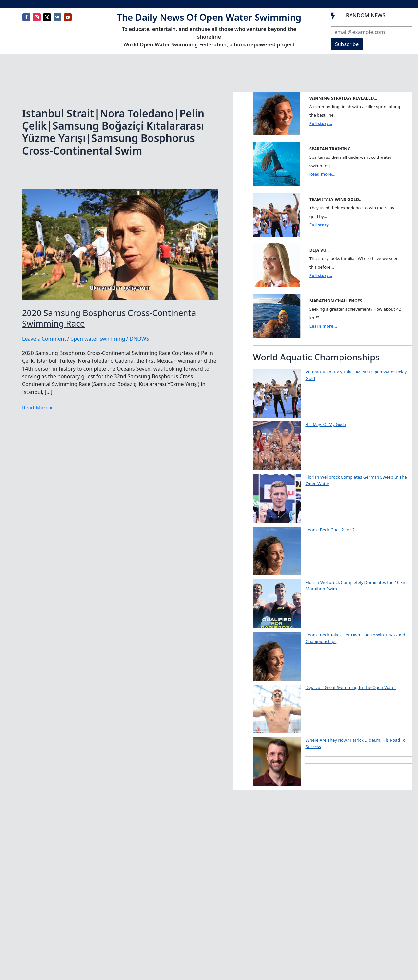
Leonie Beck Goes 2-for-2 (330, 530)
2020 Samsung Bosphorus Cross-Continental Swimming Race (110, 318)
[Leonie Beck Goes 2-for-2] (277, 551)
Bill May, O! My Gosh (326, 424)
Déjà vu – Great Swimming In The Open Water (351, 687)
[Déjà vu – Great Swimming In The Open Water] (277, 709)
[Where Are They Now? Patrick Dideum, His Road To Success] (277, 761)
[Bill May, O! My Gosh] (277, 446)
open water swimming (98, 339)
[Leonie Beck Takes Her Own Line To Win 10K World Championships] (277, 656)
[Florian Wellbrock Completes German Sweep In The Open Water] (277, 498)
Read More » (37, 408)
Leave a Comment (44, 339)
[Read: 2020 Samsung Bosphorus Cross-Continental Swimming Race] (120, 244)
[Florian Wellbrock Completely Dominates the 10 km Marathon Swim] (277, 604)
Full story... (321, 123)
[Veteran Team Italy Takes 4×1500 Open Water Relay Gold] (277, 393)
